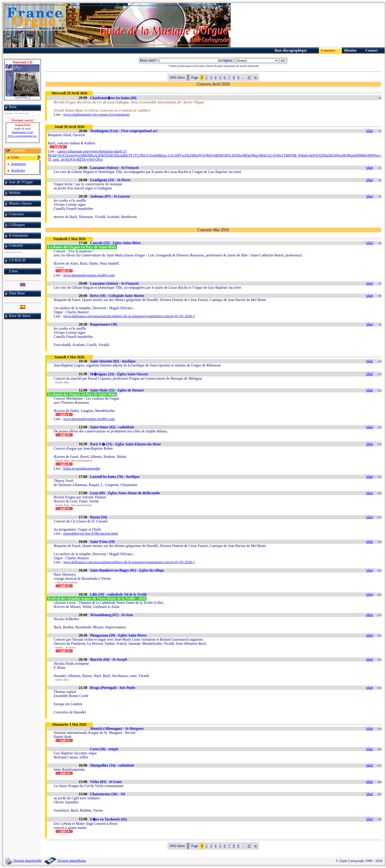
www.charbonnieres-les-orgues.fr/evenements (97, 114)
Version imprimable (23, 861)
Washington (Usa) (23, 134)
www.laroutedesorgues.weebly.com (89, 275)
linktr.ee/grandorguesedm (82, 468)
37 (249, 77)
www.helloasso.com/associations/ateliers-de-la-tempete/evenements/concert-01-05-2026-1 (129, 316)
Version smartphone (65, 861)
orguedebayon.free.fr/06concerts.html (91, 533)
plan (370, 131)
